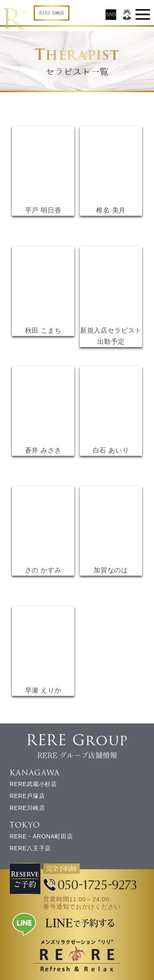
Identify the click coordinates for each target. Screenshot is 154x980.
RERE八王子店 (30, 848)
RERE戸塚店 (27, 796)
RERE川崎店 (27, 808)
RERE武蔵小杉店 (33, 784)
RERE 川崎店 (52, 13)
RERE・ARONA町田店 (41, 836)
